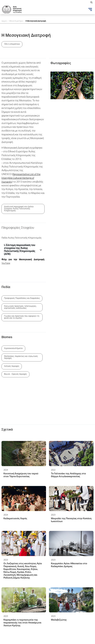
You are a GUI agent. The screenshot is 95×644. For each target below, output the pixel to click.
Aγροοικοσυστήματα (13, 349)
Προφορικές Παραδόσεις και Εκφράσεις (22, 298)
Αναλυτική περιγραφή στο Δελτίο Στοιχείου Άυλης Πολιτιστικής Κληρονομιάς (19, 209)
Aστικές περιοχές (12, 366)
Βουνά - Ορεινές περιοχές (15, 374)
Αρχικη (4, 21)
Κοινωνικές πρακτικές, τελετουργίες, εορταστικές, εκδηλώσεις (20, 307)
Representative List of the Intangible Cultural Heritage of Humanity (21, 178)
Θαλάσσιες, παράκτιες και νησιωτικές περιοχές (21, 357)
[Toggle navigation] (90, 9)
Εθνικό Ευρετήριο (16, 21)
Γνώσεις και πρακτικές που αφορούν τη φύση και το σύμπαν (22, 317)
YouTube (6, 263)
